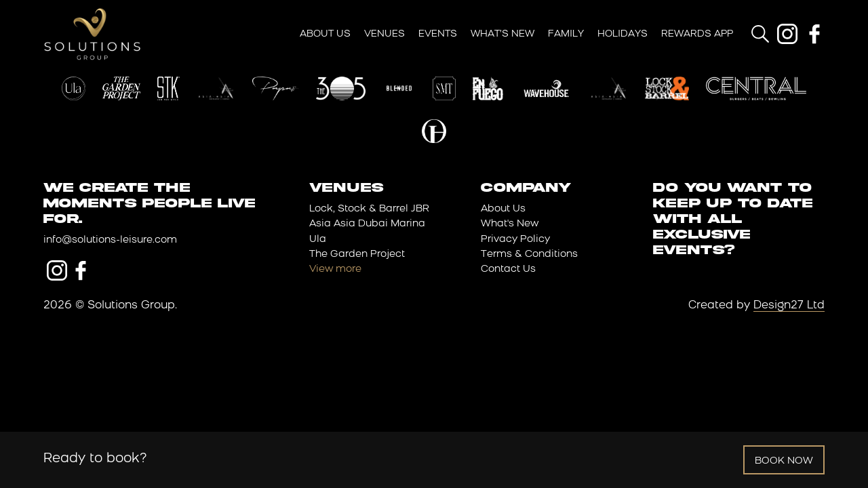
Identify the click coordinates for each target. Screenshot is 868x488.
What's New (510, 224)
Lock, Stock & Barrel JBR (369, 209)
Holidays (623, 34)
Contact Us (508, 269)
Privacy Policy (515, 240)
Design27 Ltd (789, 306)
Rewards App (697, 34)
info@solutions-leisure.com (110, 240)
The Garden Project (357, 255)
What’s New (502, 34)
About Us (325, 34)
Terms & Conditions (529, 255)
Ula (318, 240)
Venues (384, 34)
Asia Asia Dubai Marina (367, 224)
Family (566, 34)
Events (438, 34)
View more (335, 269)
